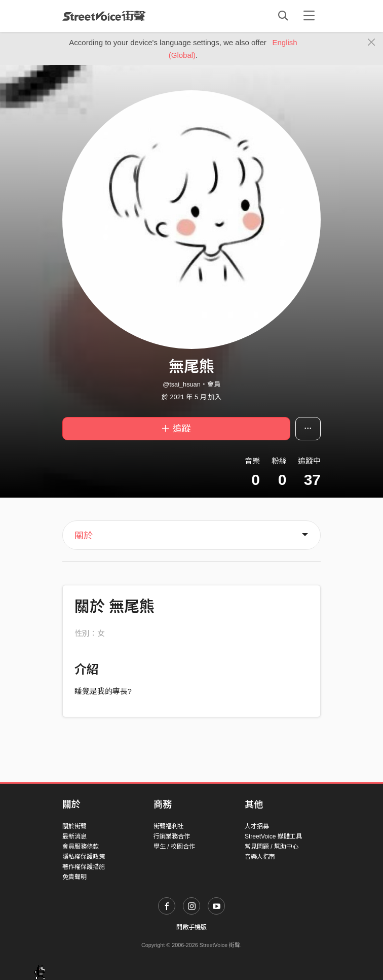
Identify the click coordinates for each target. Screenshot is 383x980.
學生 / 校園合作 (174, 847)
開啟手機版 (191, 927)
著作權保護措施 (84, 867)
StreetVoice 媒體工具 (273, 836)
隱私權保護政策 (84, 857)
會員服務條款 (81, 847)
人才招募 (257, 826)
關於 (84, 536)
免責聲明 (74, 877)
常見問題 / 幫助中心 (272, 847)
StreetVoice (104, 16)
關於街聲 (74, 826)
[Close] (372, 43)
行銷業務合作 (172, 836)
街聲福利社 (169, 826)
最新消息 (74, 836)
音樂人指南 (260, 857)
